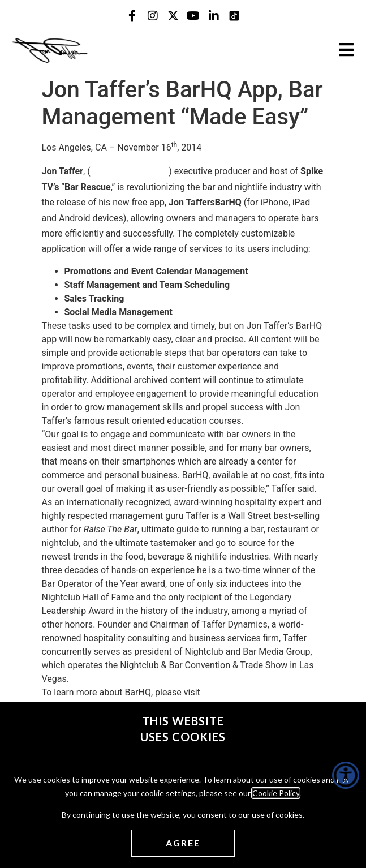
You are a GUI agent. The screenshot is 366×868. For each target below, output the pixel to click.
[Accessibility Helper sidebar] (346, 775)
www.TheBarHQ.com (244, 692)
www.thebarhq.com (130, 171)
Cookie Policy (276, 793)
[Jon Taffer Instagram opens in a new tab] (153, 16)
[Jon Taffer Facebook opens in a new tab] (132, 16)
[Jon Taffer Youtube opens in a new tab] (193, 16)
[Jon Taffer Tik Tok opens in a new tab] (234, 16)
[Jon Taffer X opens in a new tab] (173, 16)
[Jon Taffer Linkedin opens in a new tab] (214, 16)
